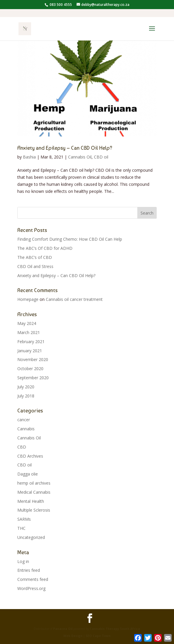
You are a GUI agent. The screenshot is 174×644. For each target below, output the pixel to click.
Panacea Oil (63, 629)
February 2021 (31, 342)
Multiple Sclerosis (34, 510)
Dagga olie (28, 474)
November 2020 (33, 359)
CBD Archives (30, 456)
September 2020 (33, 378)
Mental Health (31, 501)
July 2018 (26, 396)
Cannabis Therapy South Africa (115, 629)
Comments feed (33, 579)
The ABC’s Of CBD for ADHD (45, 248)
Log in (23, 561)
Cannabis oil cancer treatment (74, 299)
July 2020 (26, 387)
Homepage (28, 299)
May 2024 (27, 323)
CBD (22, 447)
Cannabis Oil (80, 157)
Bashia (29, 157)
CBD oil (101, 157)
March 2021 (29, 332)
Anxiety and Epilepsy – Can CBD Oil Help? (65, 148)
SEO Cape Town (98, 636)
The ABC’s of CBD (35, 257)
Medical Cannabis (34, 492)
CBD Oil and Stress (35, 266)
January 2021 (30, 351)
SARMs (24, 519)
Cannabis (26, 429)
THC (21, 528)
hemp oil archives (34, 483)
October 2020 (30, 369)
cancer (24, 420)
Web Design (73, 636)
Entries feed (29, 570)
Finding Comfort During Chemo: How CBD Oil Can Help (70, 239)
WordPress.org (31, 588)
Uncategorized (31, 537)
